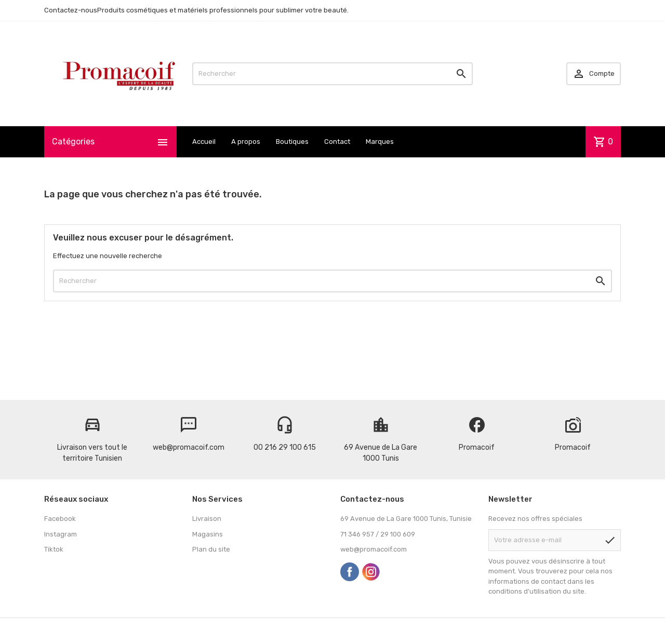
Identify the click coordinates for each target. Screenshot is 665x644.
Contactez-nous (71, 10)
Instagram (61, 534)
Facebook (60, 519)
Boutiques (292, 142)
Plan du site (211, 549)
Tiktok (54, 549)
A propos (246, 142)
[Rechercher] (332, 74)
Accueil (204, 142)
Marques (380, 142)
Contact (337, 142)
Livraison (207, 519)
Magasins (208, 534)
